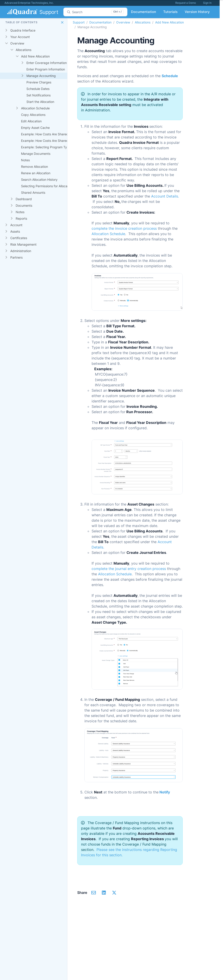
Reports (21, 218)
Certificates (19, 238)
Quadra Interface (23, 30)
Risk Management (23, 244)
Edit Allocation (31, 121)
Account (16, 225)
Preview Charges (39, 82)
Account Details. (165, 196)
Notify (165, 792)
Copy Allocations (33, 115)
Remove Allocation (34, 167)
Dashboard (24, 199)
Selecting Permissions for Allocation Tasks (52, 186)
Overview (17, 43)
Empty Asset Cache (35, 128)
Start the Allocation (40, 102)
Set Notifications (39, 95)
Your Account (20, 37)
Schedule (170, 76)
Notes (25, 160)
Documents (24, 205)
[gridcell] (46, 31)
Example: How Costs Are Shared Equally (50, 134)
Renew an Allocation (36, 173)
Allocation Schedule (35, 108)
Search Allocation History (39, 180)
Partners (16, 257)
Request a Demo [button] (186, 3)
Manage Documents (36, 154)
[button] (62, 23)
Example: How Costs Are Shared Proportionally (55, 141)
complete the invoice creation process (124, 228)
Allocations (24, 50)
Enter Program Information (46, 69)
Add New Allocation (35, 56)
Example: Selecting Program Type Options (52, 147)
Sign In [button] (207, 3)
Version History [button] (197, 12)
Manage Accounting (41, 76)
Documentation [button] (144, 12)
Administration (21, 251)
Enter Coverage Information (47, 63)
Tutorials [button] (170, 12)
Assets (15, 231)
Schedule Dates (38, 89)
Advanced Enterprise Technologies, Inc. (29, 3)
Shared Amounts (33, 192)
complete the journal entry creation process (129, 569)
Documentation (100, 22)
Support (79, 22)
